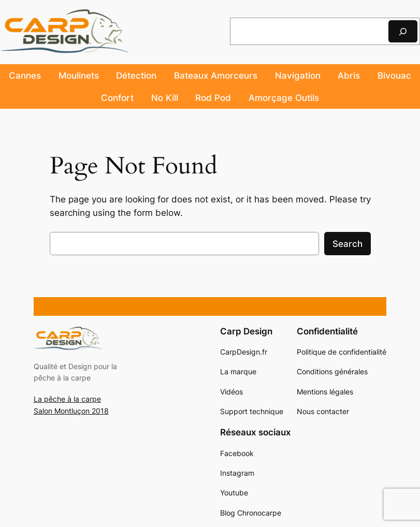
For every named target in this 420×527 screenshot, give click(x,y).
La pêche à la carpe (67, 399)
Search (347, 244)
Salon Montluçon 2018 (71, 411)
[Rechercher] (403, 31)
